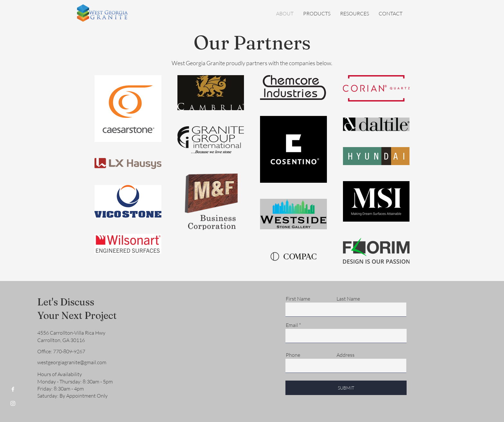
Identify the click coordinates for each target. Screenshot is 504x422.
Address (346, 355)
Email (292, 325)
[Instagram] (13, 403)
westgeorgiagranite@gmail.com (72, 362)
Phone (293, 355)
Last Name (348, 299)
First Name (298, 299)
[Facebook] (13, 389)
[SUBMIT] (346, 388)
